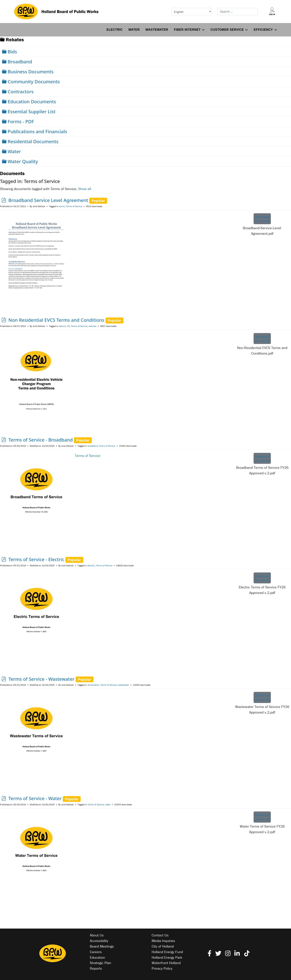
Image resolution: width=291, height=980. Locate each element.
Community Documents (34, 81)
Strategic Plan (100, 963)
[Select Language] (192, 12)
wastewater (123, 685)
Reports (96, 968)
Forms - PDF (21, 121)
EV (69, 326)
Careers (96, 952)
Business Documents (31, 72)
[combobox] (238, 12)
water (108, 804)
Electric (115, 30)
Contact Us (160, 935)
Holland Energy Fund (167, 952)
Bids (12, 52)
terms (62, 206)
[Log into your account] (272, 12)
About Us (97, 935)
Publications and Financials (37, 131)
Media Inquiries (163, 941)
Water (134, 30)
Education (97, 957)
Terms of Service (74, 206)
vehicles (92, 326)
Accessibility (99, 941)
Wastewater (157, 30)
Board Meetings (102, 946)
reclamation (93, 685)
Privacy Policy (162, 968)
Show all (85, 189)
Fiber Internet (187, 30)
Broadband (20, 62)
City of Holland (163, 946)
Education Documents (32, 101)
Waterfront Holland (166, 963)
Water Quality (23, 161)
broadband (93, 446)
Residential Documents (33, 141)
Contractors (21, 91)
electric (63, 326)
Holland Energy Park (167, 957)
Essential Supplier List (32, 111)
